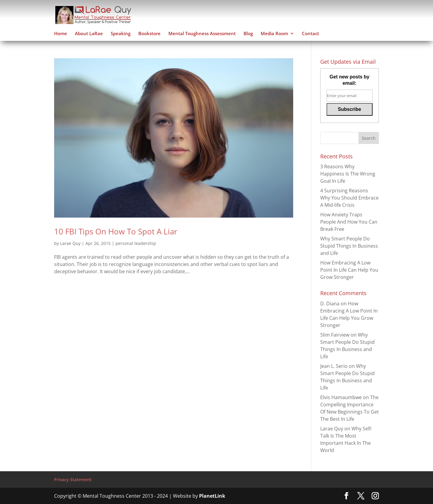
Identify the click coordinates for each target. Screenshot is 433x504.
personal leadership (136, 243)
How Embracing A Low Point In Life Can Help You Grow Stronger (349, 270)
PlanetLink (212, 496)
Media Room (274, 34)
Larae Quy (70, 243)
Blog (248, 34)
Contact (310, 34)
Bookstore (149, 34)
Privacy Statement (73, 480)
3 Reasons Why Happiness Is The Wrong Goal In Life (348, 174)
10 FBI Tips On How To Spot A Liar (116, 231)
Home (61, 34)
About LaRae (89, 34)
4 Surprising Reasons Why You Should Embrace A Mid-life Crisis (349, 198)
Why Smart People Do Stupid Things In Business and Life (349, 246)
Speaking (121, 34)
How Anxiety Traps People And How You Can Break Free (349, 222)
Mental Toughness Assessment (202, 34)
